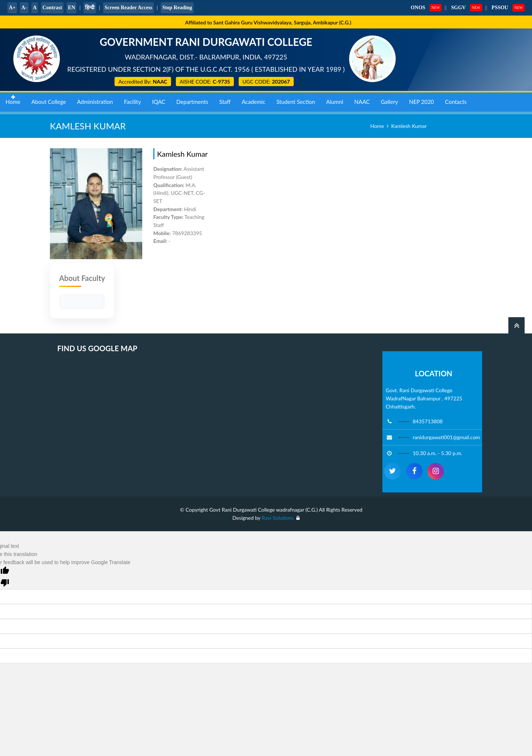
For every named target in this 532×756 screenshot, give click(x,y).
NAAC (362, 100)
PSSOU (500, 8)
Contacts (456, 100)
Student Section (296, 100)
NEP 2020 (421, 100)
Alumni (335, 100)
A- (24, 8)
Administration (95, 100)
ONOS (418, 8)
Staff (225, 100)
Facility (133, 100)
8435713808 (428, 421)
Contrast (52, 8)
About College (49, 100)
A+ (12, 8)
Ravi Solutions (278, 518)
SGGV (458, 8)
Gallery (390, 100)
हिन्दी (90, 8)
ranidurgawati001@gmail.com (446, 437)
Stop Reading (177, 8)
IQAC (158, 100)
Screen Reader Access (128, 8)
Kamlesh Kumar (409, 126)
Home (13, 100)
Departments (192, 100)
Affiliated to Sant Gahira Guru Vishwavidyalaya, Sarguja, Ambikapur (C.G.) (268, 22)
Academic (253, 100)
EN (71, 8)
